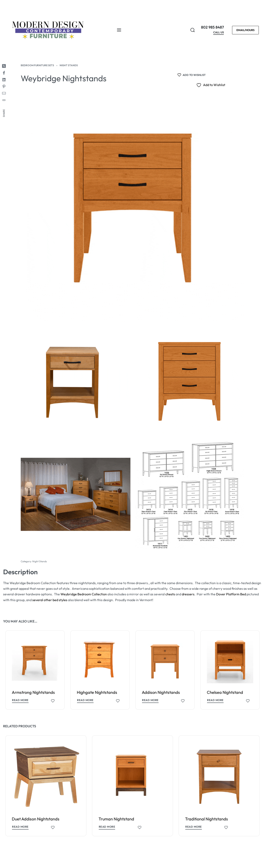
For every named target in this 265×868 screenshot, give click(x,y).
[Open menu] (119, 30)
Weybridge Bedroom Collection (84, 594)
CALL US (219, 32)
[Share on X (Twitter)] (4, 66)
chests (170, 594)
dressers (188, 594)
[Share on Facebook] (4, 73)
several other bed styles (50, 600)
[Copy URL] (4, 100)
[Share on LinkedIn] (4, 80)
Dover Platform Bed (231, 594)
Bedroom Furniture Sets (37, 65)
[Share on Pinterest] (4, 86)
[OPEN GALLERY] (132, 210)
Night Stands (69, 65)
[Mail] (4, 93)
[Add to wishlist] (192, 75)
